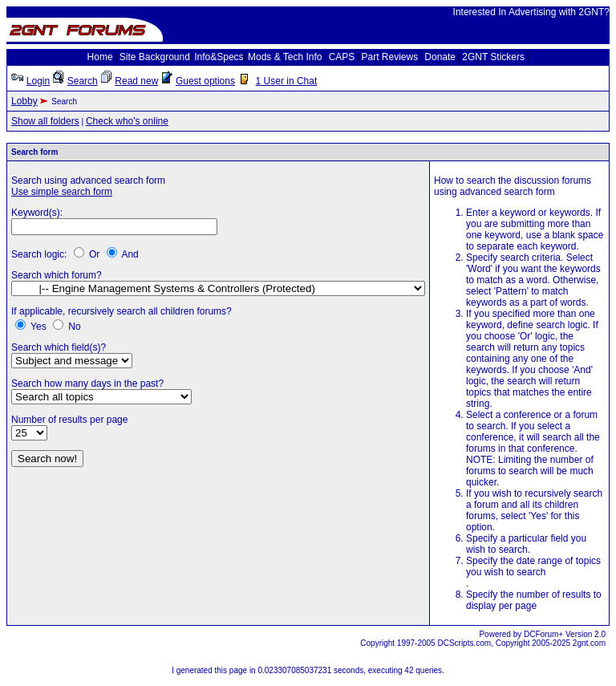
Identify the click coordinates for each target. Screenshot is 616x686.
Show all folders (45, 121)
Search (83, 81)
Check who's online (127, 121)
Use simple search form (62, 192)
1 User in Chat (287, 81)
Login (38, 81)
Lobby (24, 101)
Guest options (205, 81)
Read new (136, 81)
